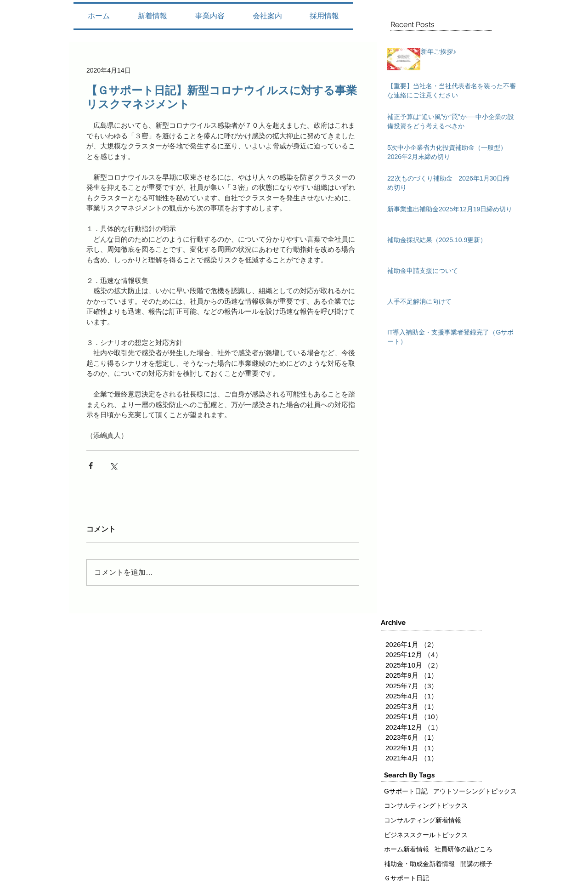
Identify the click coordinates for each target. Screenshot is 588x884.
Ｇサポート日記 (407, 878)
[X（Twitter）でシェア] (113, 466)
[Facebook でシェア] (91, 466)
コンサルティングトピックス (426, 805)
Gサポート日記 (406, 791)
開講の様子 (476, 864)
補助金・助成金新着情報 (419, 864)
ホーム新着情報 (407, 849)
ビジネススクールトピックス (426, 835)
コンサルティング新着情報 (423, 820)
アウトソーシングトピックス (475, 791)
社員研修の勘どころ (464, 849)
